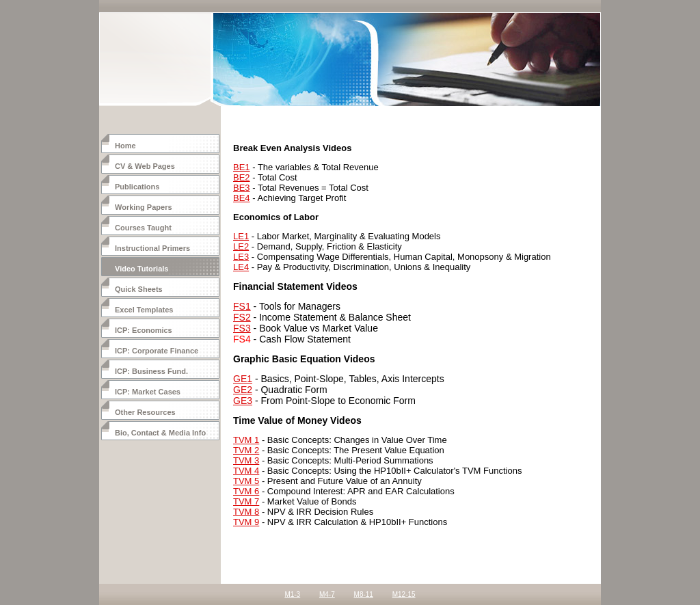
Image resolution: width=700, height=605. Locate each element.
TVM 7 (246, 501)
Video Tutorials (142, 269)
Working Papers (144, 207)
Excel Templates (144, 310)
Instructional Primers (152, 248)
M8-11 (364, 594)
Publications (137, 187)
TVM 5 (246, 481)
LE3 (241, 257)
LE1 (241, 236)
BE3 (242, 188)
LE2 (241, 246)
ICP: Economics (144, 330)
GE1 (243, 379)
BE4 (242, 198)
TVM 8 (246, 512)
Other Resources (145, 412)
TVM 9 (246, 522)
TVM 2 (246, 450)
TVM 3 (246, 460)
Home (125, 146)
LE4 (241, 267)
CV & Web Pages (145, 166)
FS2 (242, 317)
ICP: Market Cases (148, 392)
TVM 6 (246, 491)
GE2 (243, 390)
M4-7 (327, 594)
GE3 (243, 401)
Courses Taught (143, 228)
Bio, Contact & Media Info (160, 433)
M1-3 (292, 594)
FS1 (242, 306)
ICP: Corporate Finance (157, 351)
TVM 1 (246, 440)
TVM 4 (246, 471)
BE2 (242, 177)
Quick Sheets (139, 289)
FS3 (242, 328)
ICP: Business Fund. (151, 371)
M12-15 (404, 594)
